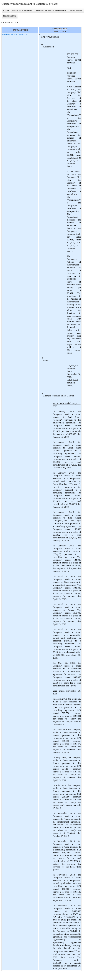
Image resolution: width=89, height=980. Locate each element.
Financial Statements (22, 10)
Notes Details (10, 16)
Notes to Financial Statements (51, 10)
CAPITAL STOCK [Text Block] (15, 34)
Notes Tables (76, 10)
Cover (6, 10)
